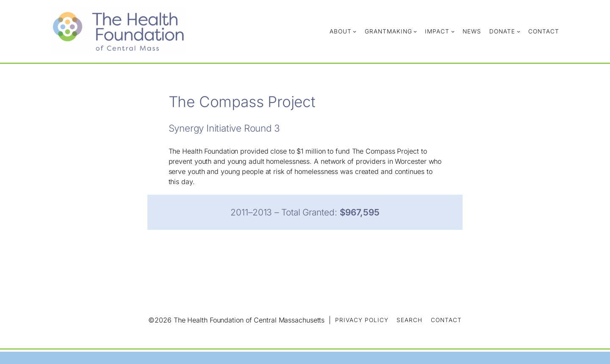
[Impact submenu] (453, 31)
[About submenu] (355, 31)
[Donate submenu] (518, 31)
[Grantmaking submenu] (415, 31)
